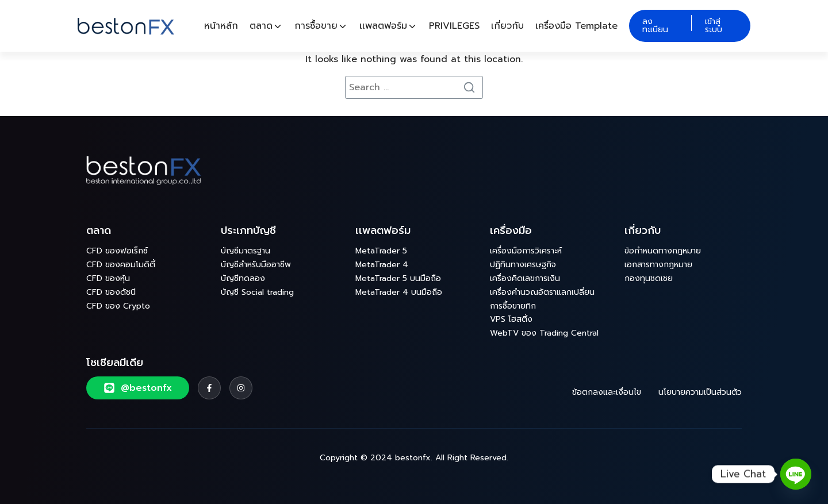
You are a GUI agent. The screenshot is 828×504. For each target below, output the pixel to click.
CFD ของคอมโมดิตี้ (121, 265)
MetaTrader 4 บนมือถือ (399, 292)
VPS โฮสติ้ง (511, 319)
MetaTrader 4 (382, 265)
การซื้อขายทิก (513, 306)
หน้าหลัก (221, 26)
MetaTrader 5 (381, 251)
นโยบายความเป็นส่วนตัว (700, 392)
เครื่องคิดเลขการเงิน (525, 278)
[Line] (796, 474)
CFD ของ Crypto (118, 306)
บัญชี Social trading (257, 292)
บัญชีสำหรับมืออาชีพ (256, 265)
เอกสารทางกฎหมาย (658, 265)
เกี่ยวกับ (507, 26)
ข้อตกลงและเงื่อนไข (607, 392)
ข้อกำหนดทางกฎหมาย (663, 251)
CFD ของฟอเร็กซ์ (117, 251)
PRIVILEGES (454, 26)
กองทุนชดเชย (649, 278)
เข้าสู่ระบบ (714, 26)
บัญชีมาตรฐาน (246, 251)
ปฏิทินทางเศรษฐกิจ (523, 265)
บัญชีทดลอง (243, 278)
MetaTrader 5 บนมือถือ (398, 278)
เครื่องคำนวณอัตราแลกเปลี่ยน (542, 292)
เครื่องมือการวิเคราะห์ (526, 251)
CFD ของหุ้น (108, 278)
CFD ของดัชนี (111, 292)
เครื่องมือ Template (576, 26)
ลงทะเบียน (655, 26)
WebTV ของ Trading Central (544, 333)
